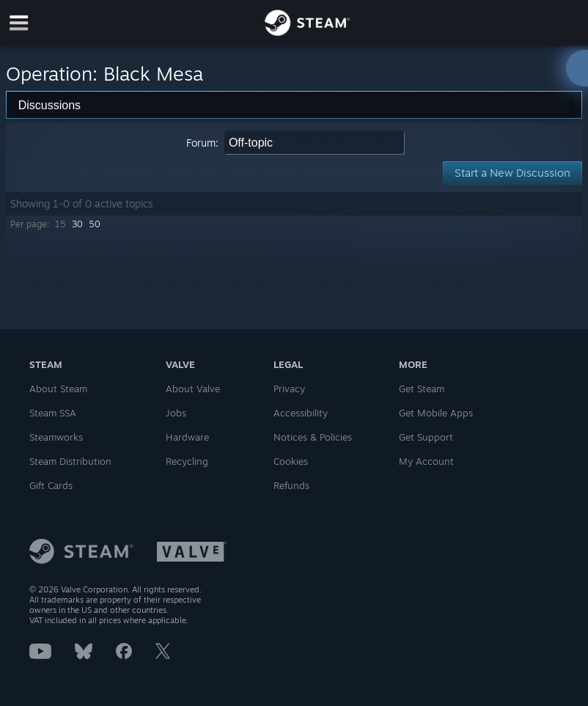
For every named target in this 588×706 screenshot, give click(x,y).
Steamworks (56, 437)
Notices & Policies (313, 437)
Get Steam (422, 389)
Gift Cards (51, 485)
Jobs (176, 413)
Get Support (426, 437)
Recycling (187, 461)
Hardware (187, 437)
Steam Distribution (70, 461)
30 (77, 224)
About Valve (193, 389)
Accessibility (301, 413)
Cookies (291, 461)
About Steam (58, 389)
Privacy (289, 389)
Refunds (291, 485)
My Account (426, 461)
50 (95, 224)
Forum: (202, 143)
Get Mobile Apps (436, 413)
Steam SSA (53, 413)
